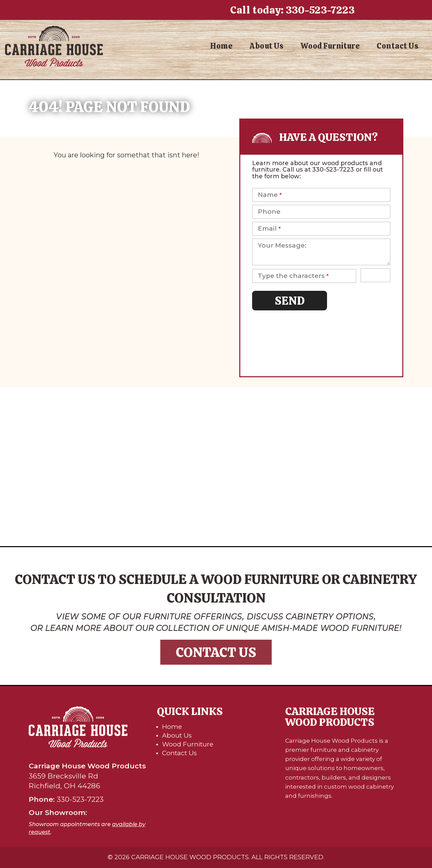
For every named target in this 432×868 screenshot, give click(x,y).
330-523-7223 (320, 10)
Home (221, 46)
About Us (267, 46)
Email (269, 229)
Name (270, 195)
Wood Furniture (330, 46)
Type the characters (293, 276)
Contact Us (398, 46)
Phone (269, 212)
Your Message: (282, 246)
